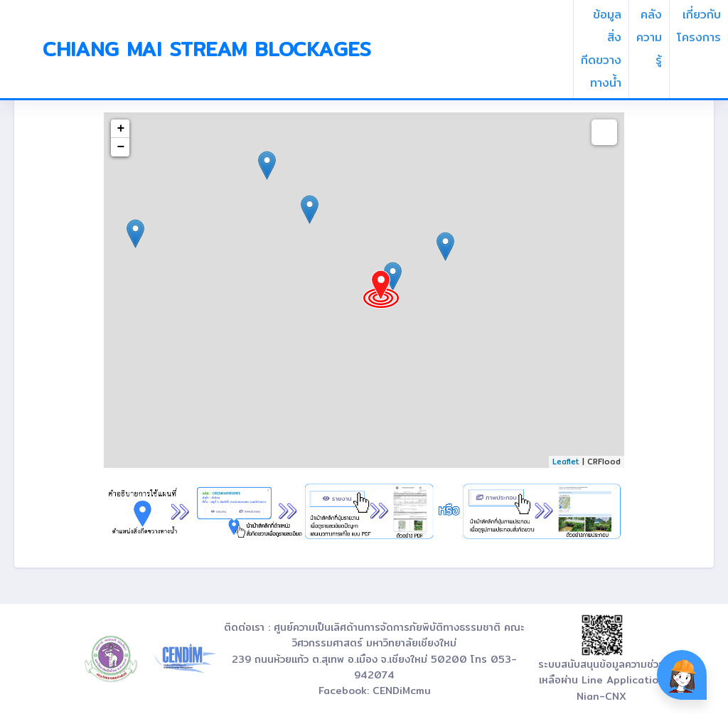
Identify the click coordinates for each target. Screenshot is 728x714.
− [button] (121, 147)
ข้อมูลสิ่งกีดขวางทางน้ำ (601, 49)
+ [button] (121, 129)
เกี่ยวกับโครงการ (699, 26)
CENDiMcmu (402, 691)
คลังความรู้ (649, 37)
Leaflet (566, 462)
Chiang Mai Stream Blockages (207, 49)
